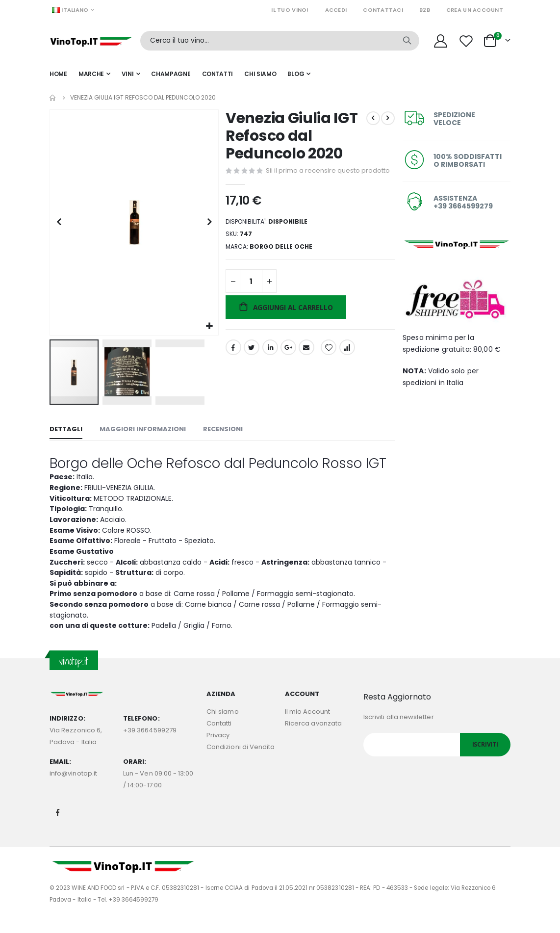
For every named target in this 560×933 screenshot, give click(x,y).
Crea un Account (475, 10)
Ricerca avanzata (313, 739)
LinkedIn (269, 363)
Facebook (232, 363)
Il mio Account (307, 727)
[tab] (66, 428)
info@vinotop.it (73, 789)
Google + (287, 363)
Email (305, 363)
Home (53, 98)
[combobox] (280, 41)
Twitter (251, 363)
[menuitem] (299, 74)
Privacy (218, 750)
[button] (209, 324)
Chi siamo (223, 727)
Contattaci (383, 10)
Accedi (336, 10)
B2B (425, 10)
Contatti (219, 739)
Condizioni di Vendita (241, 762)
